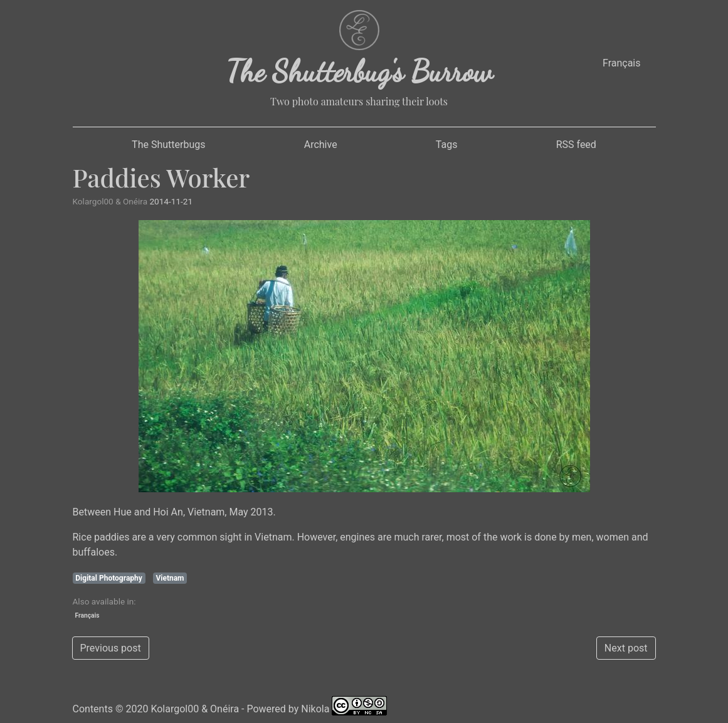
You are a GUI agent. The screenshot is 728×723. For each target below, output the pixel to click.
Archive (321, 145)
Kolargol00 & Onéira (195, 709)
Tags (447, 145)
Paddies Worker (161, 177)
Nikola (315, 709)
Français (622, 63)
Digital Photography (109, 578)
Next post (626, 648)
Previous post (111, 648)
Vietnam (170, 578)
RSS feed (576, 145)
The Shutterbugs (168, 145)
